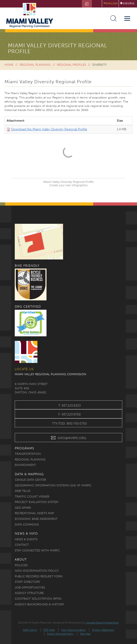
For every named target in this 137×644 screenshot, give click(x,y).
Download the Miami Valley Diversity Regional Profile (49, 129)
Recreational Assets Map (34, 513)
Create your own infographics (68, 185)
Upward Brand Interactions (102, 623)
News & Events (26, 539)
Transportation (28, 454)
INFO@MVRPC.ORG (69, 439)
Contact (22, 545)
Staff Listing (30, 630)
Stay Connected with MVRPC (37, 550)
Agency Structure (29, 593)
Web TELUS (23, 491)
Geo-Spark (23, 508)
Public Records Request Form (39, 576)
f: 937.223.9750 (70, 414)
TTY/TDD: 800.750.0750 (69, 424)
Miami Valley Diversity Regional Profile (68, 182)
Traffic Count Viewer (32, 497)
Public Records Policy (60, 634)
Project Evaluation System (37, 502)
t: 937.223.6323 (70, 406)
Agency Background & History (39, 604)
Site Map (85, 634)
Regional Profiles (71, 65)
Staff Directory (27, 582)
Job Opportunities (30, 587)
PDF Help (49, 630)
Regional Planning (35, 65)
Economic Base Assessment (36, 519)
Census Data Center (30, 480)
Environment (25, 465)
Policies (21, 565)
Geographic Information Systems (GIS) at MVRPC (53, 485)
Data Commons (27, 525)
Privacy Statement (103, 630)
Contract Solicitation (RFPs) (38, 599)
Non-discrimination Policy (37, 571)
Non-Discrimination (73, 630)
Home (9, 65)
